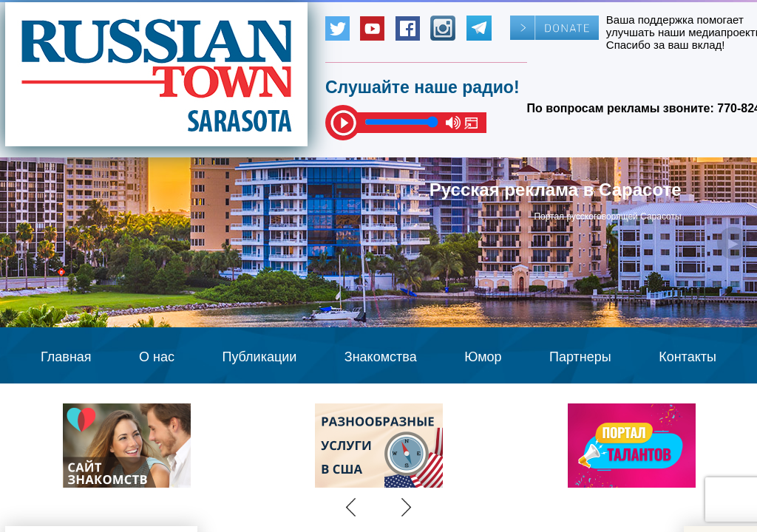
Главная (66, 357)
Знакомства (381, 357)
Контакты (688, 357)
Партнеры (580, 357)
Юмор (483, 357)
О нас (157, 357)
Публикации (259, 357)
